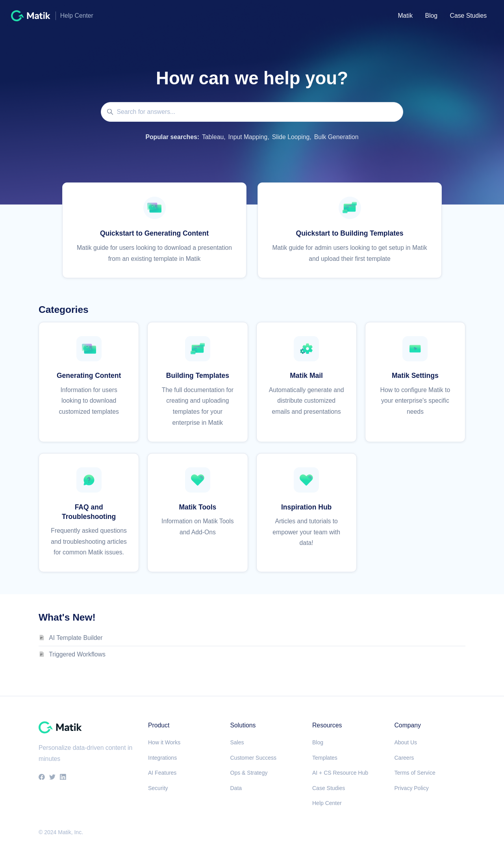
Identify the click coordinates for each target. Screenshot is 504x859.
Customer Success (253, 758)
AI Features (162, 773)
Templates (325, 758)
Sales (237, 742)
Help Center (327, 803)
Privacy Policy (412, 788)
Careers (404, 758)
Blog (432, 16)
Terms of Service (415, 773)
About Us (406, 742)
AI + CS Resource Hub (340, 773)
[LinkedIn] (63, 778)
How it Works (164, 742)
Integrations (162, 758)
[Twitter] (52, 778)
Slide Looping (291, 137)
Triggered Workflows (77, 654)
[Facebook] (42, 778)
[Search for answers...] (252, 112)
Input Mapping (248, 137)
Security (158, 788)
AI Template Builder (76, 638)
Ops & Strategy (249, 773)
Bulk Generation (336, 137)
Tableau (213, 137)
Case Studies (469, 16)
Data (236, 788)
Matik (405, 16)
